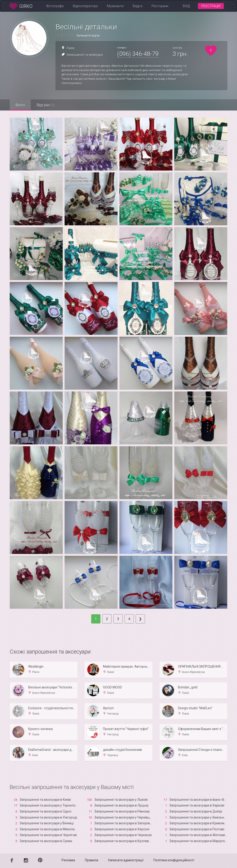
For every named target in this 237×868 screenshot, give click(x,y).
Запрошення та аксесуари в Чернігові (48, 835)
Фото (20, 105)
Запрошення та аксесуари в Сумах (46, 841)
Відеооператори (85, 6)
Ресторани (160, 6)
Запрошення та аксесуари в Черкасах (123, 835)
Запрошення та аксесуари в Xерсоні (122, 829)
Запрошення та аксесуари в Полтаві (197, 829)
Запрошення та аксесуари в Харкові (197, 805)
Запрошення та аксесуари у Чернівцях (124, 817)
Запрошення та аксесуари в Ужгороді (48, 817)
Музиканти (115, 6)
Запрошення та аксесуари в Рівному (122, 811)
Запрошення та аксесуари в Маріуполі (198, 841)
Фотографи (55, 6)
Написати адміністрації (126, 860)
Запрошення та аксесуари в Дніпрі (196, 811)
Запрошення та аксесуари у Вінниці (47, 823)
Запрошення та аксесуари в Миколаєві (49, 829)
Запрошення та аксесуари (85, 55)
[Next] (140, 619)
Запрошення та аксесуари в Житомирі (198, 835)
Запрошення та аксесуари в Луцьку (122, 805)
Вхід (186, 6)
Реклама (68, 860)
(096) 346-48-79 (138, 54)
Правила (92, 860)
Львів (70, 48)
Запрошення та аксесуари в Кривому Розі (201, 823)
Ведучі (138, 6)
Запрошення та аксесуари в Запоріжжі (124, 823)
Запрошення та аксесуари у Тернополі (49, 805)
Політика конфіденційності (174, 860)
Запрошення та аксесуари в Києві (45, 800)
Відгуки (46, 105)
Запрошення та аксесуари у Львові (121, 800)
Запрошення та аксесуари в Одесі (45, 811)
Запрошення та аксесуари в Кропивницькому (129, 841)
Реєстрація (211, 6)
